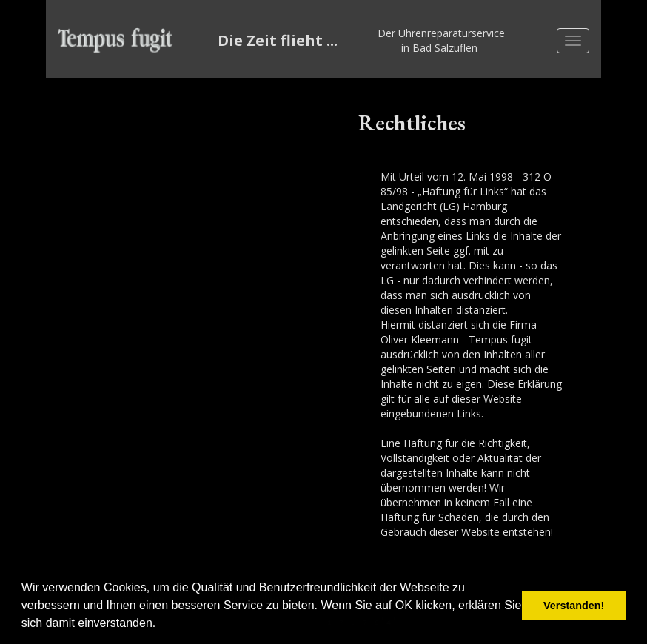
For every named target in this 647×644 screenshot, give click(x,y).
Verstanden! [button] (574, 606)
